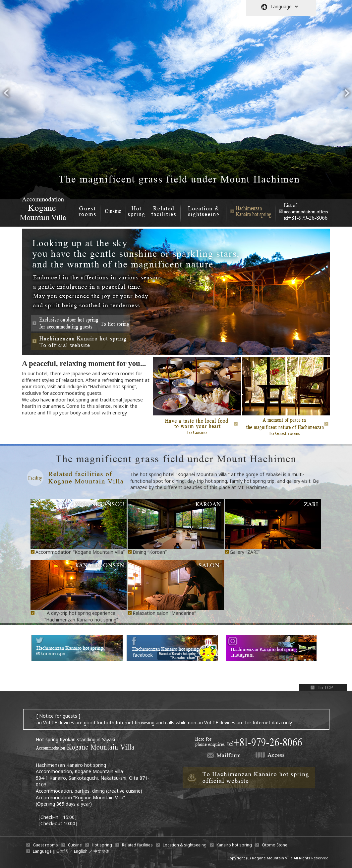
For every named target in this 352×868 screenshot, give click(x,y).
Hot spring (137, 210)
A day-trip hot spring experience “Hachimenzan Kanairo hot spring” (81, 616)
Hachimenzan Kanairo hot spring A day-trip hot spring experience (251, 210)
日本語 (62, 851)
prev (6, 93)
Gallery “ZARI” (245, 552)
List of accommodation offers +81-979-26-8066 (302, 210)
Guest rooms (87, 210)
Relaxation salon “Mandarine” (164, 613)
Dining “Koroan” (150, 552)
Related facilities (164, 210)
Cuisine (113, 210)
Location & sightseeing (204, 210)
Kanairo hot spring (234, 845)
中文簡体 (101, 851)
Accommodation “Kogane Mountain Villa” (80, 552)
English (81, 851)
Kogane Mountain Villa (272, 858)
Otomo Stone (275, 845)
